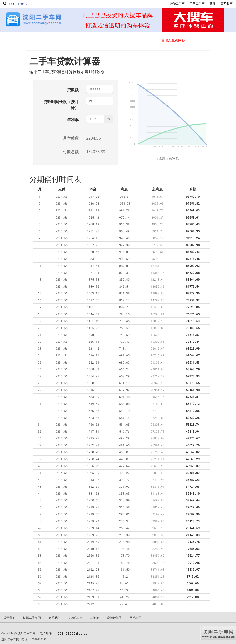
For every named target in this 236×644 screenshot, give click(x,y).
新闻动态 (74, 41)
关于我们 (103, 41)
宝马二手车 (197, 4)
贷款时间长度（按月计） (61, 105)
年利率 (73, 120)
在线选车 (44, 41)
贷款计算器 (114, 618)
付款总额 (71, 152)
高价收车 (227, 4)
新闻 (213, 4)
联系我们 (133, 41)
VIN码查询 (75, 618)
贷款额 (73, 90)
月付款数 (71, 138)
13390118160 (18, 4)
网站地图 (135, 618)
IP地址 (95, 618)
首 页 (15, 41)
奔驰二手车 (177, 4)
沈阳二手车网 (27, 633)
